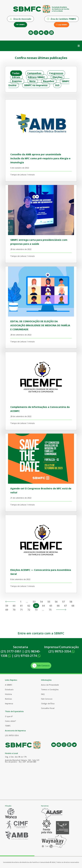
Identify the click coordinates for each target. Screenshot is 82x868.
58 (71, 602)
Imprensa (9, 704)
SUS (57, 85)
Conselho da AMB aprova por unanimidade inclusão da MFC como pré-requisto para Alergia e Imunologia (40, 158)
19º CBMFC (20, 24)
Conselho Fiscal (48, 708)
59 (7, 606)
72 (29, 610)
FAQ (43, 694)
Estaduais (9, 690)
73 (36, 610)
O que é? (9, 716)
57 (63, 602)
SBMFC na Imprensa (36, 85)
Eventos (17, 81)
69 (7, 610)
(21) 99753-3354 (62, 651)
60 (14, 606)
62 (29, 606)
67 (65, 606)
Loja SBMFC (62, 25)
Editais (16, 77)
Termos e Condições (50, 690)
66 (58, 606)
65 (51, 606)
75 (50, 610)
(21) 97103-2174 (27, 656)
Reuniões (49, 81)
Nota (32, 81)
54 (41, 602)
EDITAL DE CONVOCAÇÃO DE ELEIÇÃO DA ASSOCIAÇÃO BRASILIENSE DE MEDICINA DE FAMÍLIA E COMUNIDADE (40, 325)
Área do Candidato (61, 19)
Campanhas (34, 73)
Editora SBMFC (36, 77)
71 (21, 610)
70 (14, 610)
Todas (16, 73)
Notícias (9, 699)
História (8, 694)
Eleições (58, 77)
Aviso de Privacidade (50, 685)
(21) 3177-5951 (11, 651)
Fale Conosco (41, 666)
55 (49, 602)
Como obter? (11, 721)
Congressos (56, 73)
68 (73, 606)
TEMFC (8, 726)
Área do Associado (20, 19)
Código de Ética (48, 704)
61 (21, 606)
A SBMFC (9, 685)
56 (56, 602)
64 (43, 606)
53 (34, 602)
